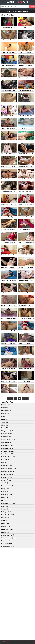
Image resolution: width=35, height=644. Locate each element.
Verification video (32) (8, 439)
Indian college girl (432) (8, 434)
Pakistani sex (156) (7, 486)
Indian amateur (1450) (8, 547)
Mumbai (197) (6, 532)
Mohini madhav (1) (7, 410)
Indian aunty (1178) (7, 544)
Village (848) (5, 489)
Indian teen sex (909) (7, 471)
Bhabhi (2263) (6, 463)
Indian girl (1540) (6, 512)
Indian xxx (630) (6, 526)
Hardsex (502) (6, 492)
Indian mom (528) (7, 437)
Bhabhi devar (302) (7, 445)
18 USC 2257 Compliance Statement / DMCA (15, 642)
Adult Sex (17, 2)
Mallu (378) (5, 425)
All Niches (25, 11)
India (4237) (5, 413)
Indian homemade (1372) (9, 468)
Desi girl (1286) (6, 509)
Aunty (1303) (5, 416)
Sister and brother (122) (8, 538)
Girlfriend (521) (6, 442)
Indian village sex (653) (8, 503)
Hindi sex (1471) (6, 480)
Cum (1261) (5, 520)
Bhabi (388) (5, 506)
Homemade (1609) (7, 474)
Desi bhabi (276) (6, 419)
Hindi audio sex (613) (8, 451)
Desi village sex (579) (8, 454)
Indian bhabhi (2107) (8, 515)
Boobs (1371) (5, 428)
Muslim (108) (5, 523)
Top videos (14, 11)
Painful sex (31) (6, 541)
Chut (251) (5, 483)
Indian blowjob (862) (8, 535)
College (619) (5, 518)
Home (9, 11)
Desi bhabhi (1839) (7, 529)
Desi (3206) (5, 408)
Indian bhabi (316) (7, 477)
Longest (20, 11)
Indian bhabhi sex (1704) (9, 457)
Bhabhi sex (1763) (7, 494)
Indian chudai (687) (7, 448)
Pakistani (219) (6, 405)
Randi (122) (5, 497)
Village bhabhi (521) (7, 431)
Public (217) (5, 460)
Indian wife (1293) (7, 465)
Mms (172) (5, 500)
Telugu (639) (5, 422)
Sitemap (30, 642)
